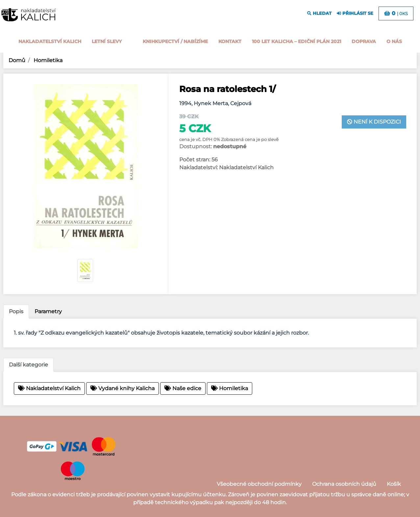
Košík (394, 484)
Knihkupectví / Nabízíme (175, 41)
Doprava (364, 41)
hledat (319, 13)
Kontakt (230, 41)
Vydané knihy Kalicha (123, 388)
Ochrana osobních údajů (344, 484)
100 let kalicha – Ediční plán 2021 (296, 41)
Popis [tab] (16, 311)
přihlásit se (355, 13)
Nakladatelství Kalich (50, 41)
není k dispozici (374, 122)
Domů (17, 60)
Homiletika (47, 60)
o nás (394, 41)
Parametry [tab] (48, 311)
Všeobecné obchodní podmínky (259, 484)
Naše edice (183, 388)
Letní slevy (107, 41)
